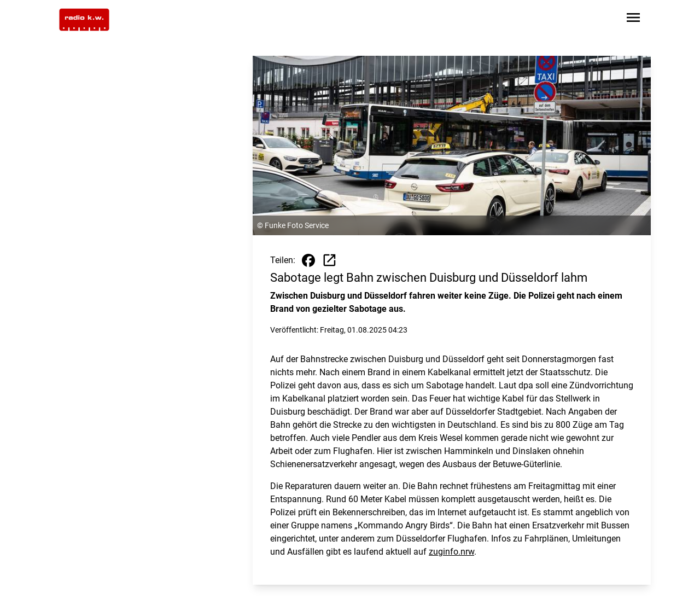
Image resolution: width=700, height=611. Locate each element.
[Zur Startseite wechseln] (84, 20)
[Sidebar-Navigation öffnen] (633, 19)
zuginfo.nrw (451, 552)
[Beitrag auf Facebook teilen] (308, 260)
